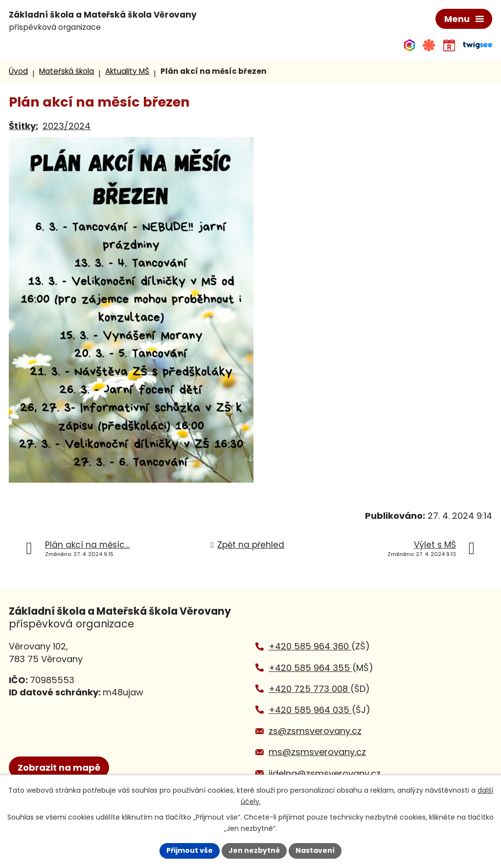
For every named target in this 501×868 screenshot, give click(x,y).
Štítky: (23, 126)
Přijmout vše (190, 850)
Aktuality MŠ (127, 71)
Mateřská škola (67, 71)
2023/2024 (67, 126)
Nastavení (315, 850)
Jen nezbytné (254, 850)
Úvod (18, 71)
